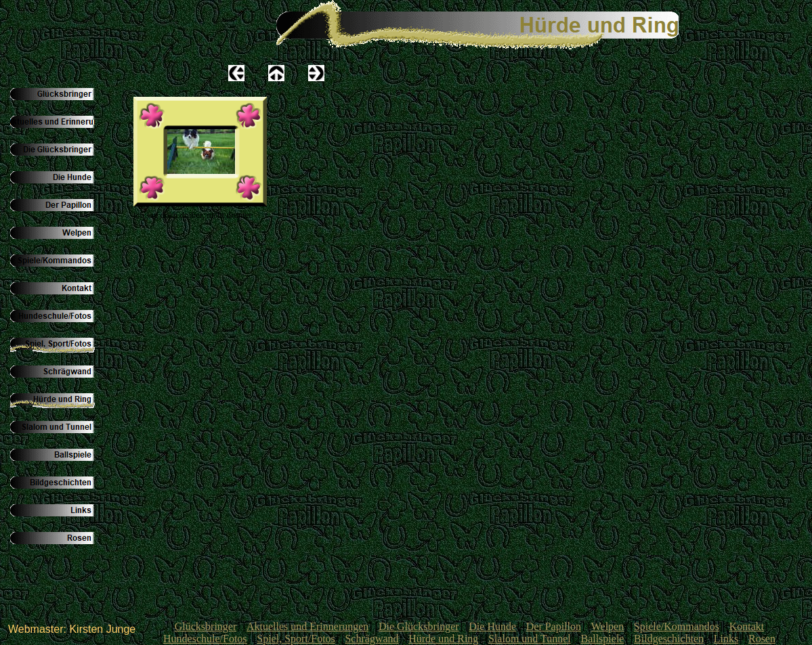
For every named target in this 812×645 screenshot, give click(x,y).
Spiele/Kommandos (677, 626)
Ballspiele (602, 639)
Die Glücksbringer (419, 626)
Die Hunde (492, 626)
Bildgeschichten (669, 639)
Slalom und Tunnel (530, 639)
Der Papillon (554, 626)
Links (726, 639)
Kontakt (747, 626)
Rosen (762, 639)
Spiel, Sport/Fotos (296, 639)
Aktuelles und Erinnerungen (307, 626)
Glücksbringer (206, 626)
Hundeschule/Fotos (205, 639)
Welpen (607, 626)
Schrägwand (371, 639)
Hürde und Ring (443, 639)
